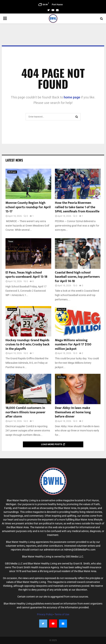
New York (62, 309)
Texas (11, 241)
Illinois (61, 172)
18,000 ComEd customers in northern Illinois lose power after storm (25, 412)
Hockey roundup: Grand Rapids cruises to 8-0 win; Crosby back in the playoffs (28, 345)
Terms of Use (62, 614)
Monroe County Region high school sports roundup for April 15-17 (28, 207)
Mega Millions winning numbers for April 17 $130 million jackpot (73, 345)
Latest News (14, 160)
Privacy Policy (45, 614)
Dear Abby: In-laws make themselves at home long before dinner (73, 412)
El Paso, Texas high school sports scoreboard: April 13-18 (26, 275)
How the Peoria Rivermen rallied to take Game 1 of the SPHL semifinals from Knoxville (77, 207)
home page (72, 97)
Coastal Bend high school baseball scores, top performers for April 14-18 (77, 277)
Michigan (12, 172)
